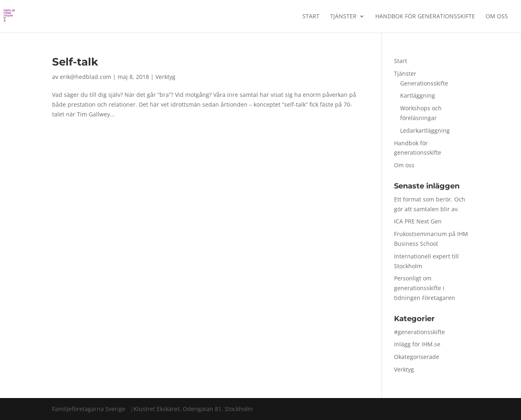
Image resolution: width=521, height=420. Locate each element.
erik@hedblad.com (85, 77)
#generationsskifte (419, 332)
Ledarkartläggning (425, 130)
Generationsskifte (424, 83)
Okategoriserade (417, 357)
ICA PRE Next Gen (418, 221)
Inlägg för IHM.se (417, 344)
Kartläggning (418, 95)
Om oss (497, 17)
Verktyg (165, 77)
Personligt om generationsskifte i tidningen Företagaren (425, 288)
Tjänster (343, 17)
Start (311, 17)
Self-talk (75, 62)
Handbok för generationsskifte (425, 17)
